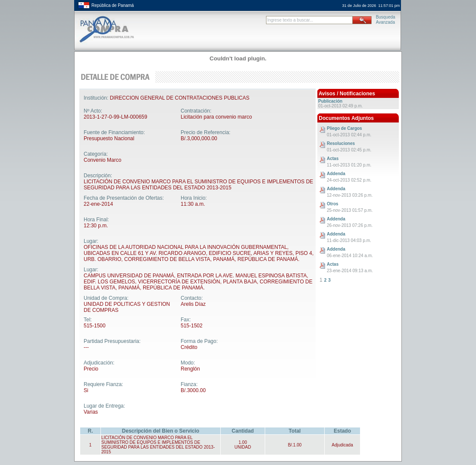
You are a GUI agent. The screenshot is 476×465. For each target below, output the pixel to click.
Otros (333, 204)
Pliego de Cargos (344, 128)
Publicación (330, 101)
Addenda (336, 174)
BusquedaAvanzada (386, 20)
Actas (333, 159)
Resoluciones (341, 143)
